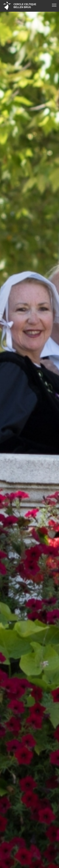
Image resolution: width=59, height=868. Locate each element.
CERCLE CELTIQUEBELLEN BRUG (25, 6)
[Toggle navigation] (54, 5)
